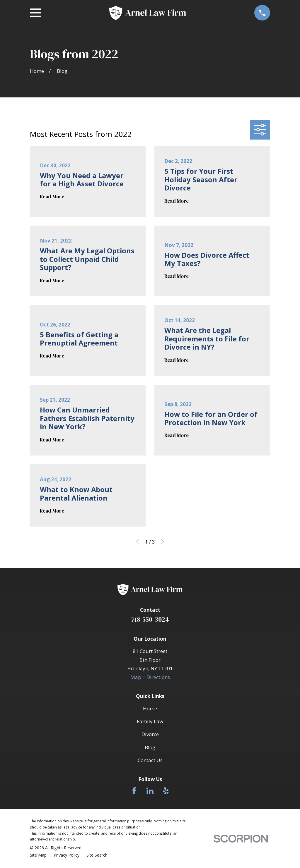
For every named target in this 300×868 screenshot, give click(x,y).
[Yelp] (166, 791)
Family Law (150, 721)
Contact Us (150, 760)
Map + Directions (150, 677)
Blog (150, 747)
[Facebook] (134, 791)
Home (150, 708)
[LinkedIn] (150, 791)
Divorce (150, 734)
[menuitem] (38, 855)
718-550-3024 (150, 619)
